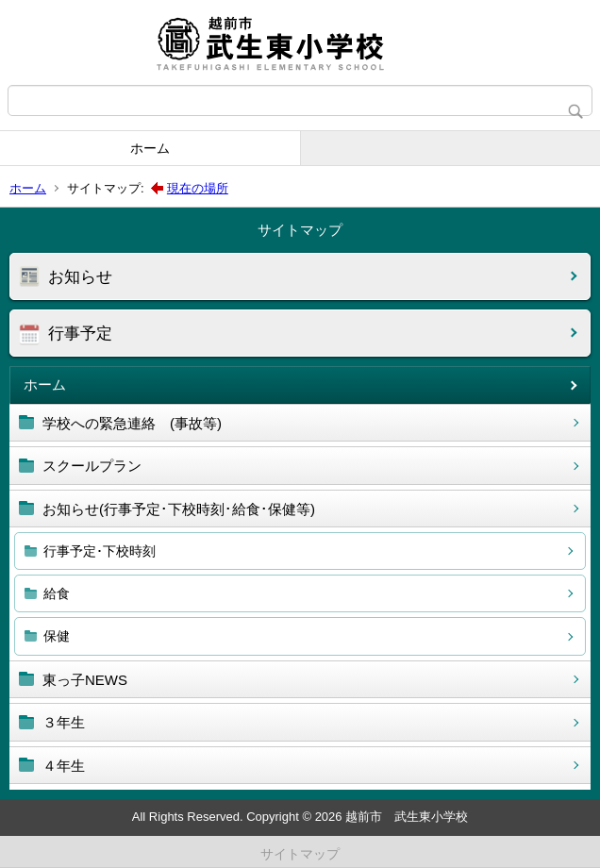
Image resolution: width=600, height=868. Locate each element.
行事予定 (80, 334)
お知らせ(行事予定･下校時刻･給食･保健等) (179, 509)
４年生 (64, 766)
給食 (57, 593)
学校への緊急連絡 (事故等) (132, 423)
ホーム (150, 148)
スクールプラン (92, 466)
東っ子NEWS (85, 680)
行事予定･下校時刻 (100, 551)
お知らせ (80, 277)
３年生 (64, 722)
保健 (57, 636)
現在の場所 (198, 188)
